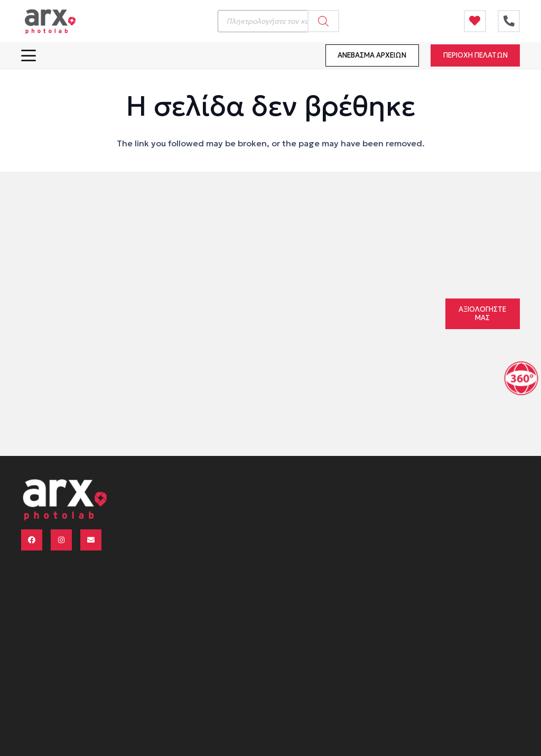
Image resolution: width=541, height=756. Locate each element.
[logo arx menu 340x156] (50, 21)
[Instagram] (61, 540)
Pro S (235, 321)
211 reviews (328, 298)
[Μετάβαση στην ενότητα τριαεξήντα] (521, 378)
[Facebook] (32, 540)
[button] (29, 55)
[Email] (91, 540)
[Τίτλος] (475, 21)
